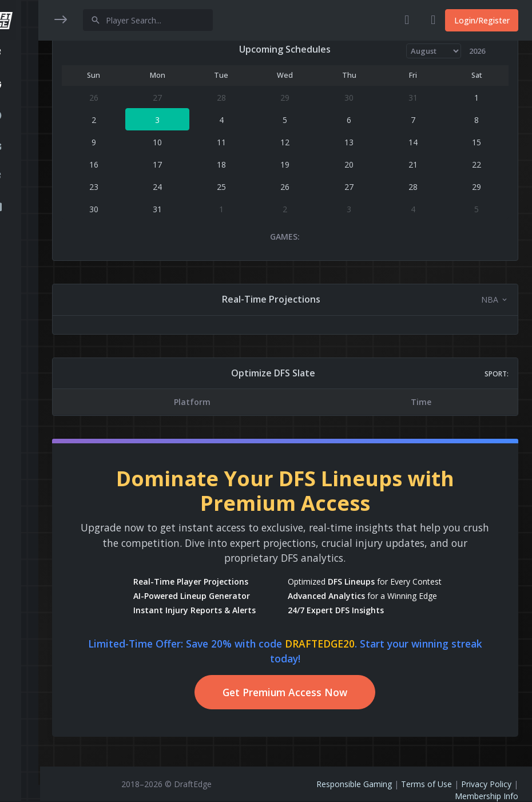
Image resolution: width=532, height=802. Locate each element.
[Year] (482, 51)
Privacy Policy (486, 784)
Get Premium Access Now (286, 692)
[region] (20, 393)
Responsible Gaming (354, 784)
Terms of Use (426, 784)
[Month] (434, 51)
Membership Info (487, 796)
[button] (20, 55)
